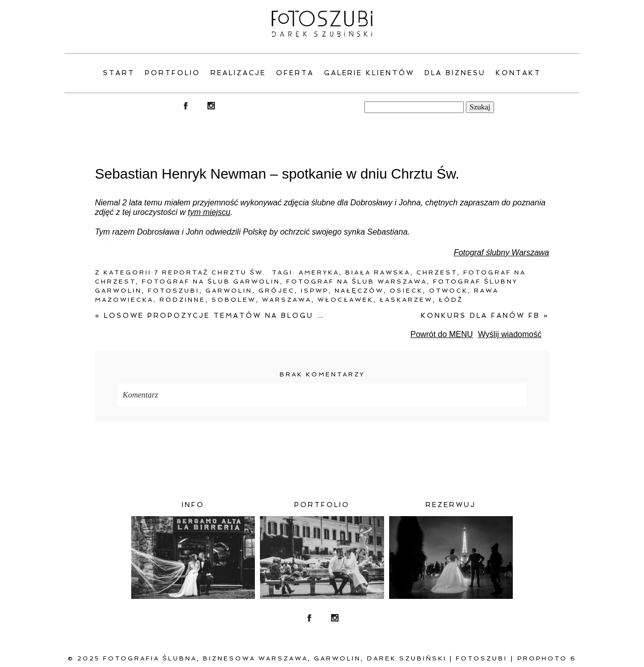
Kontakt (518, 73)
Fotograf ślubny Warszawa (501, 253)
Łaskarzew (406, 300)
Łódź (451, 300)
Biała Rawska (378, 272)
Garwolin (229, 291)
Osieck (406, 291)
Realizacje (238, 73)
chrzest (437, 272)
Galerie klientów (369, 73)
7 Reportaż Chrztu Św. (210, 272)
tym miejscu (209, 212)
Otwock (448, 291)
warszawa (287, 300)
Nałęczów (359, 291)
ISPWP (315, 291)
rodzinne (182, 300)
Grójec (277, 291)
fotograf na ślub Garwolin (211, 282)
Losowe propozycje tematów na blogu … (210, 316)
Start (119, 73)
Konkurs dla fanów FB (485, 316)
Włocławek (345, 300)
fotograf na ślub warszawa (357, 282)
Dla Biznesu (455, 73)
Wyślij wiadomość (510, 334)
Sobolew (234, 300)
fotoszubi (174, 291)
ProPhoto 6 (547, 658)
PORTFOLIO (173, 73)
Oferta (295, 73)
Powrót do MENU (442, 334)
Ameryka (319, 272)
